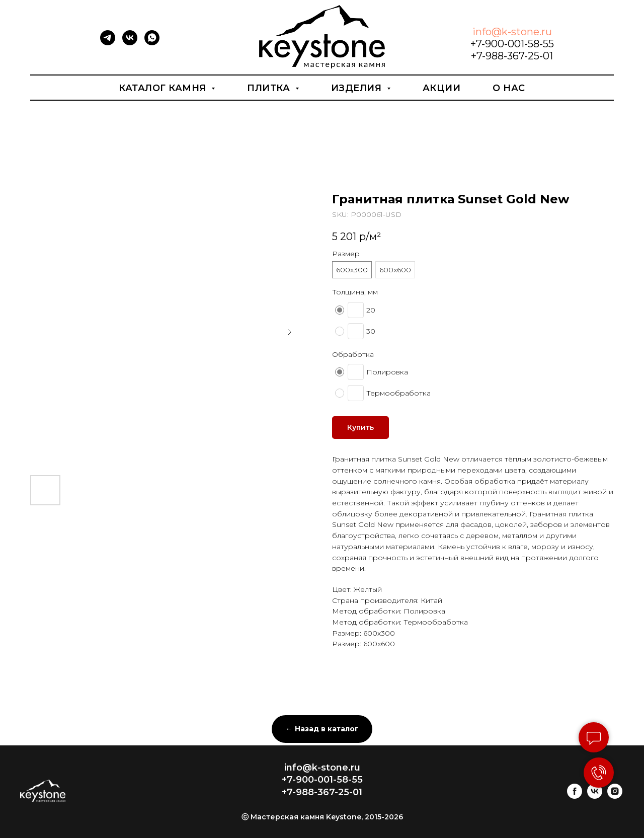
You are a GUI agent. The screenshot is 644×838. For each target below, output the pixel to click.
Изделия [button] (358, 88)
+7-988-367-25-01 (512, 56)
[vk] (130, 43)
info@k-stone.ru (512, 32)
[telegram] (108, 43)
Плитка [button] (270, 88)
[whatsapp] (152, 43)
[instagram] (615, 796)
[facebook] (575, 796)
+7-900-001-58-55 (512, 44)
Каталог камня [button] (164, 88)
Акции (442, 88)
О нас (509, 88)
